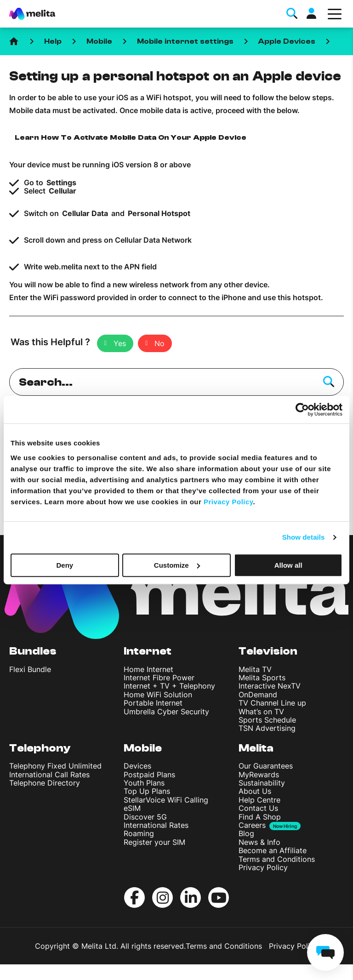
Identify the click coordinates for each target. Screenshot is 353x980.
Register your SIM (154, 842)
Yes (120, 343)
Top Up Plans (147, 791)
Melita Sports (262, 678)
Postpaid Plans (149, 775)
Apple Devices (287, 41)
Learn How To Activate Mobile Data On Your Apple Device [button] (131, 137)
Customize (177, 565)
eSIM (132, 808)
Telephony (40, 748)
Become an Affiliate (273, 850)
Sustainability (262, 783)
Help (53, 41)
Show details (304, 537)
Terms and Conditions (277, 859)
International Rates (156, 825)
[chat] (325, 952)
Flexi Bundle (30, 669)
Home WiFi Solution (158, 695)
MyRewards (259, 775)
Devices (137, 766)
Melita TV (255, 669)
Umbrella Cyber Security (166, 712)
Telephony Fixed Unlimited (55, 766)
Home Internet (148, 669)
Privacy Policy (263, 867)
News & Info (259, 842)
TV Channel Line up (272, 703)
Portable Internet (153, 703)
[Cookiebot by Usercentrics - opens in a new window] (302, 410)
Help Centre (259, 800)
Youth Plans (144, 783)
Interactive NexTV (270, 686)
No (159, 343)
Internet (148, 651)
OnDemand (258, 695)
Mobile (99, 41)
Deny (65, 565)
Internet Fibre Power (159, 678)
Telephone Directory (45, 783)
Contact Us (258, 808)
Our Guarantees (266, 766)
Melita (256, 748)
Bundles (33, 651)
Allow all (288, 565)
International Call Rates (49, 775)
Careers (252, 825)
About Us (255, 791)
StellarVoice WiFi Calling (166, 800)
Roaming (139, 833)
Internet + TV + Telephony (169, 686)
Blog (246, 833)
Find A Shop (260, 817)
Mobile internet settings (185, 41)
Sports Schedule (267, 720)
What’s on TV (261, 712)
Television (268, 651)
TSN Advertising (267, 728)
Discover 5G (145, 817)
